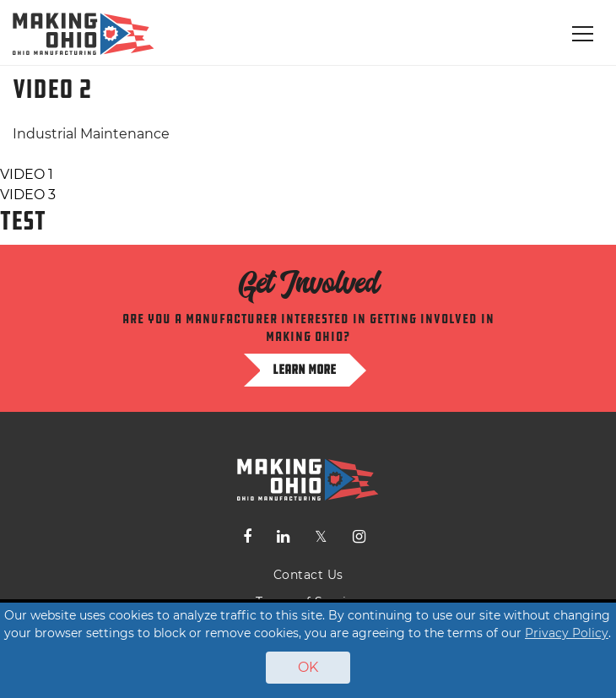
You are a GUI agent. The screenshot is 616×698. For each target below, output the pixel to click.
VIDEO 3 (28, 195)
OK (308, 667)
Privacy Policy (567, 633)
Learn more (304, 369)
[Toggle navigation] (583, 34)
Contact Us (308, 575)
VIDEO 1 (27, 174)
